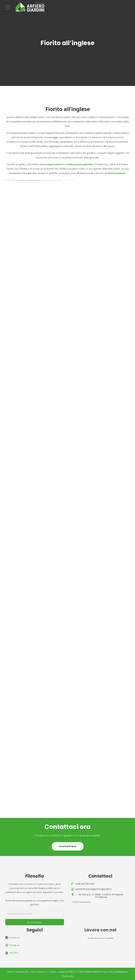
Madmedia (67, 976)
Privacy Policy (107, 972)
